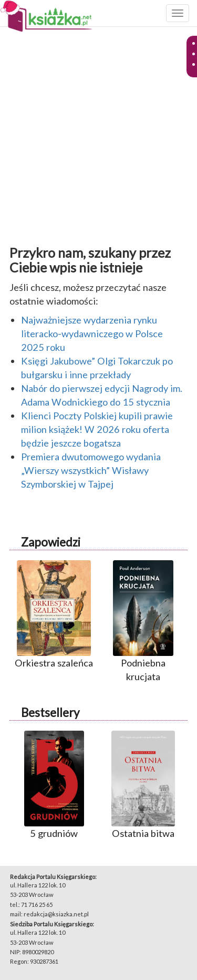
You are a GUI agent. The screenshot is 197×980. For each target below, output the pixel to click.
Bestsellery (50, 713)
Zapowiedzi (51, 542)
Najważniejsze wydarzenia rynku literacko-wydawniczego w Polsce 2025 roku (92, 334)
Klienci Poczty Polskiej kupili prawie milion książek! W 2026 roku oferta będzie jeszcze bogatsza (97, 429)
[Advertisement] (98, 134)
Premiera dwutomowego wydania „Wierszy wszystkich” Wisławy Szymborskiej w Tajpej (91, 470)
